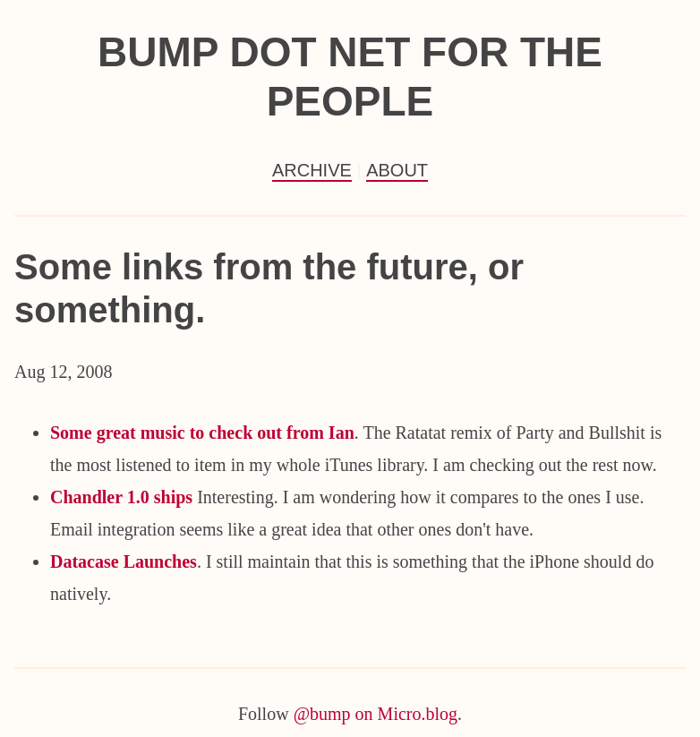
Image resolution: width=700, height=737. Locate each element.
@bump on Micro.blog (376, 714)
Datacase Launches (124, 561)
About (397, 170)
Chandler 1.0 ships (121, 497)
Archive (312, 170)
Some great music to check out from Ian (202, 433)
